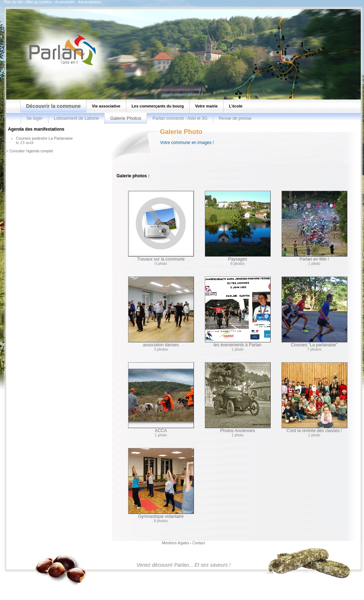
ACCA (161, 398)
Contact (199, 543)
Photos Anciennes (238, 398)
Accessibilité (65, 2)
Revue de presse (235, 118)
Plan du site (13, 2)
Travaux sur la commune (161, 226)
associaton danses (161, 312)
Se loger (35, 118)
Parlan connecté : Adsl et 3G (180, 118)
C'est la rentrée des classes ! (314, 398)
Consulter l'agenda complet (31, 151)
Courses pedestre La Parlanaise (44, 138)
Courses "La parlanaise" (314, 312)
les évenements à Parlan (238, 312)
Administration (89, 2)
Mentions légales (176, 543)
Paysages (238, 226)
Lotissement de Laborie (77, 118)
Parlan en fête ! (314, 226)
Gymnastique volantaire (161, 483)
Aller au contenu (39, 2)
